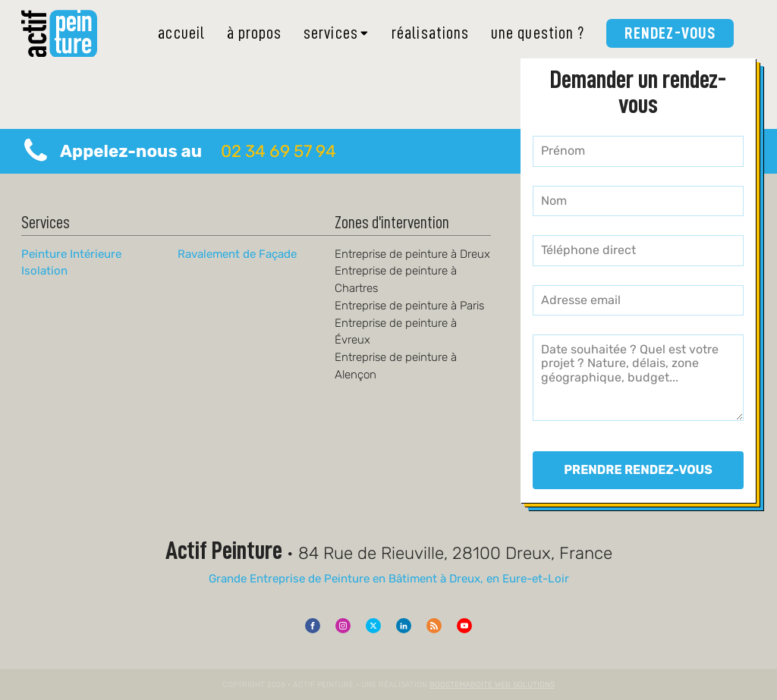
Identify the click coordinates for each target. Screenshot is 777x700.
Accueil (181, 33)
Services (337, 33)
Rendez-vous (670, 33)
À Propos (255, 33)
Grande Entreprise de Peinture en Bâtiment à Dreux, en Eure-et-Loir (389, 579)
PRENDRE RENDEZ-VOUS (638, 470)
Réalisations (430, 33)
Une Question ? (538, 33)
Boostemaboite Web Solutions (492, 684)
